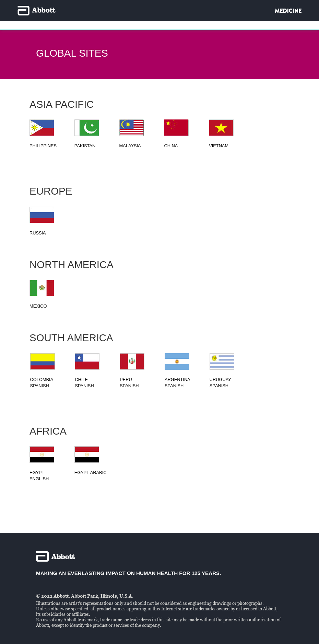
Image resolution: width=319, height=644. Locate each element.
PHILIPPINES (43, 146)
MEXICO (38, 306)
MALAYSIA (130, 146)
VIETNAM (219, 146)
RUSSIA (38, 233)
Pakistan (85, 146)
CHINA (171, 146)
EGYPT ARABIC (91, 473)
